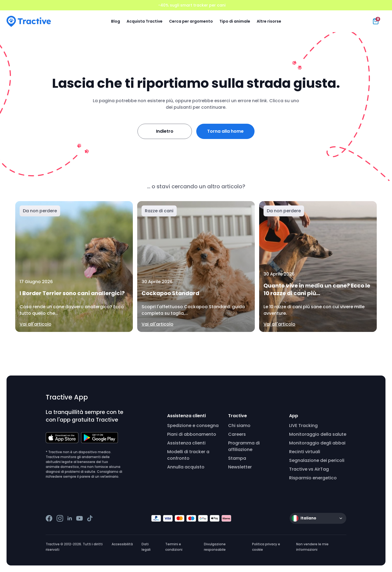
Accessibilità (122, 544)
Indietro (165, 131)
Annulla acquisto (186, 467)
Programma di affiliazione (244, 446)
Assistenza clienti (186, 443)
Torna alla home (225, 131)
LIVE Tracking (303, 426)
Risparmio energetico (313, 478)
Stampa (237, 458)
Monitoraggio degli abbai (317, 443)
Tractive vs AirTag (309, 469)
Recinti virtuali (305, 452)
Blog (116, 21)
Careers (237, 434)
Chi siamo (239, 426)
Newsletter (240, 467)
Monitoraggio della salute (318, 434)
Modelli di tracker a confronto (188, 455)
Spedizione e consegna (193, 426)
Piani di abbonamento (192, 434)
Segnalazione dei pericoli (317, 460)
